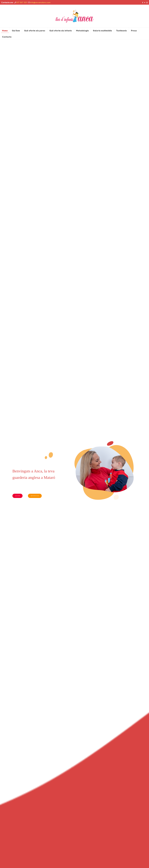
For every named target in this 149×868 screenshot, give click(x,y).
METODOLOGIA (35, 496)
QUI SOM (17, 496)
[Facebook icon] (143, 3)
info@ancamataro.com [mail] (40, 2)
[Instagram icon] (147, 3)
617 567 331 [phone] (22, 2)
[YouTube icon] (145, 3)
